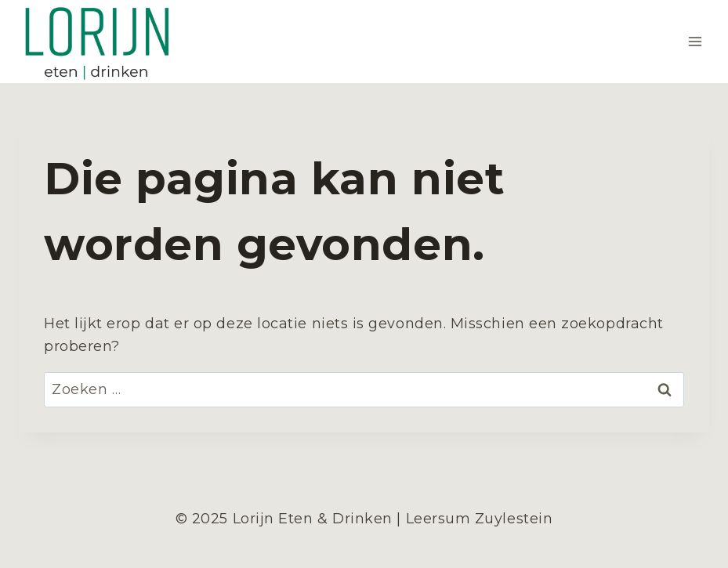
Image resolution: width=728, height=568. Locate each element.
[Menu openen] (695, 42)
